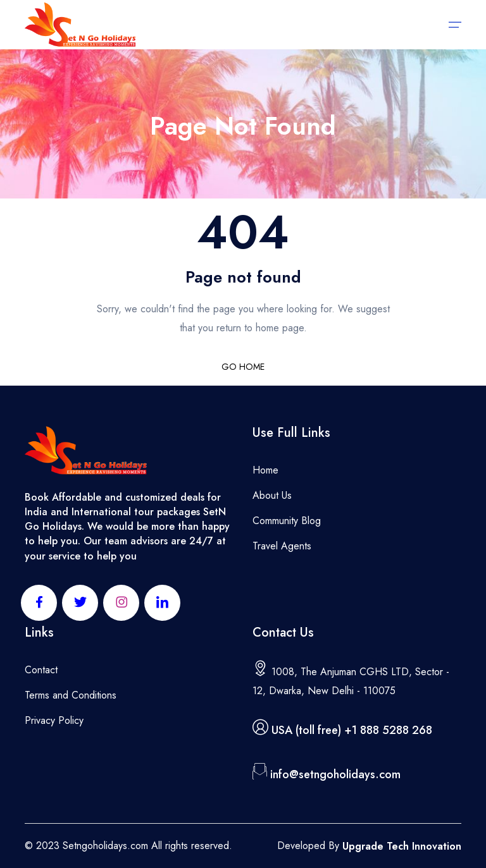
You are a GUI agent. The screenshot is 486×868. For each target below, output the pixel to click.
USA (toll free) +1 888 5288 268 (352, 730)
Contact (41, 670)
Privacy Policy (54, 720)
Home (265, 470)
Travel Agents (282, 546)
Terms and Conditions (71, 695)
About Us (272, 495)
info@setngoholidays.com (335, 774)
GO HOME (243, 367)
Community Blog (287, 521)
